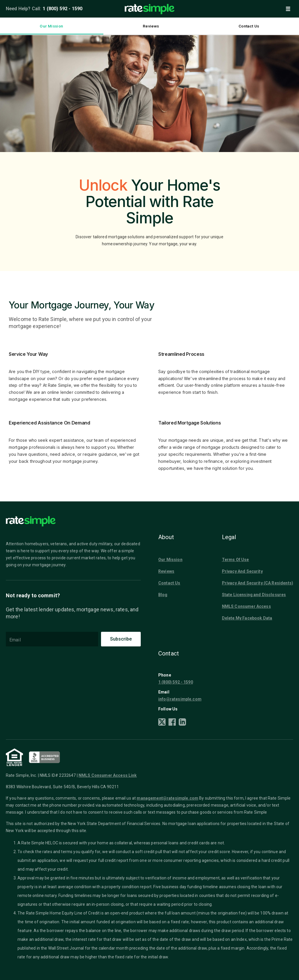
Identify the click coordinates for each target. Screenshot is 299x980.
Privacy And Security (242, 571)
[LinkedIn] (182, 723)
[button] (288, 9)
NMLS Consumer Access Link (108, 775)
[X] (162, 723)
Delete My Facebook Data (247, 618)
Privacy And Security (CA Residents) (258, 583)
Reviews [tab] (151, 26)
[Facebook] (172, 723)
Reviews (166, 571)
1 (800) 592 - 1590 (62, 9)
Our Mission (170, 560)
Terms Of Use (235, 560)
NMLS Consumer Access (246, 606)
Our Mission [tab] (52, 26)
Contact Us (169, 583)
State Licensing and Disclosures (254, 595)
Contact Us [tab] (249, 26)
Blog (163, 595)
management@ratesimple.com (167, 798)
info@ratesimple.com (180, 699)
